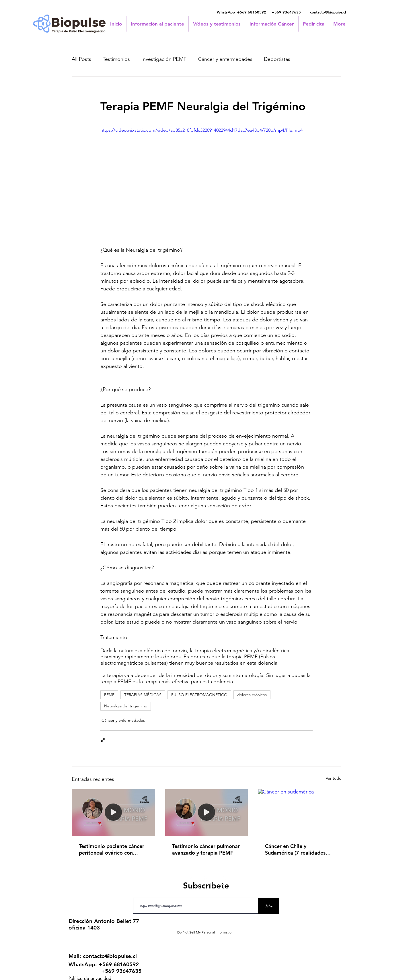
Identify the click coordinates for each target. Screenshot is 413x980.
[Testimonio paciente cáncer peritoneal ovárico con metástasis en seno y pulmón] (113, 812)
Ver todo (334, 778)
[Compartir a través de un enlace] (103, 740)
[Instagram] (221, 880)
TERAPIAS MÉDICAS (143, 695)
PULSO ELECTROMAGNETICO (199, 695)
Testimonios (116, 59)
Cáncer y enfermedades (225, 59)
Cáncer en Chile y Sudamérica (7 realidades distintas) (295, 849)
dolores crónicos (252, 695)
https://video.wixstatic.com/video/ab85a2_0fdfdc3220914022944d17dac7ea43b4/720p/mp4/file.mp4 (201, 130)
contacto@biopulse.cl (328, 12)
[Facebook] (192, 880)
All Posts (81, 59)
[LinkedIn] (206, 880)
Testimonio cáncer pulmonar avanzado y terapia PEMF (206, 849)
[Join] (269, 906)
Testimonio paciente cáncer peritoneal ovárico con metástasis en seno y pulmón (113, 849)
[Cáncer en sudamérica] (300, 812)
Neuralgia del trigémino (126, 706)
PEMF (109, 695)
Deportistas (277, 59)
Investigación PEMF (164, 59)
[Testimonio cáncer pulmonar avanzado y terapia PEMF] (207, 812)
